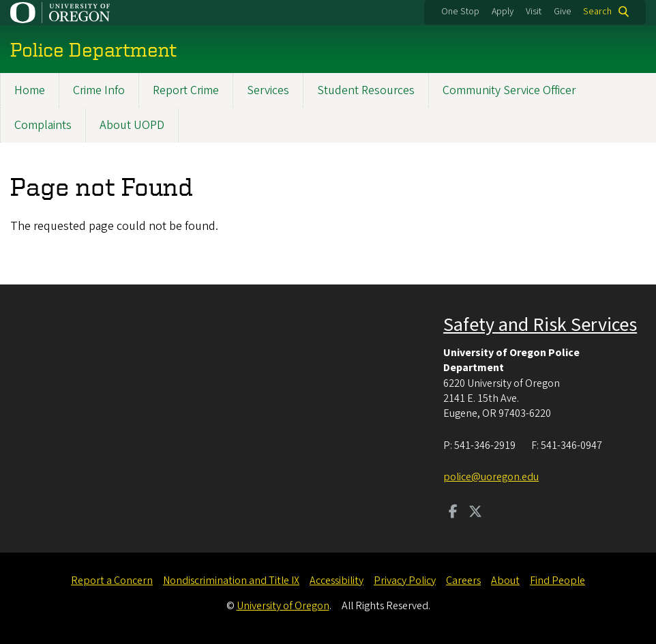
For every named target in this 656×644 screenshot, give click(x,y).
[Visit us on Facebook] (453, 513)
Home (30, 90)
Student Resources (366, 90)
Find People (557, 581)
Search (597, 12)
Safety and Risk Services (540, 325)
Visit (534, 12)
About (505, 581)
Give (563, 12)
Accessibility (337, 581)
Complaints (43, 125)
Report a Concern (112, 581)
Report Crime (186, 90)
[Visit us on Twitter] (475, 513)
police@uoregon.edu (491, 477)
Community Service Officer (509, 90)
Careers (463, 581)
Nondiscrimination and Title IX (231, 581)
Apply (503, 12)
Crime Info (99, 90)
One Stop (460, 12)
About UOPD (132, 125)
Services (268, 90)
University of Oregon (283, 606)
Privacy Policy (405, 581)
